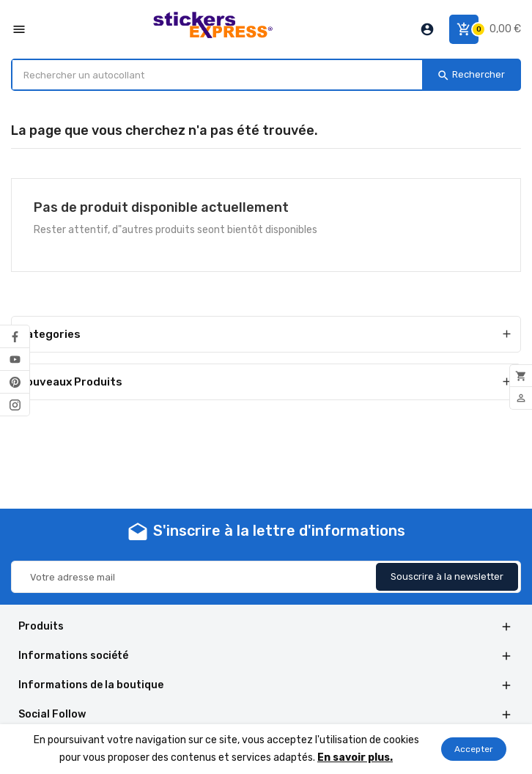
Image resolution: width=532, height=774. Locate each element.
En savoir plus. (355, 758)
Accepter (474, 749)
